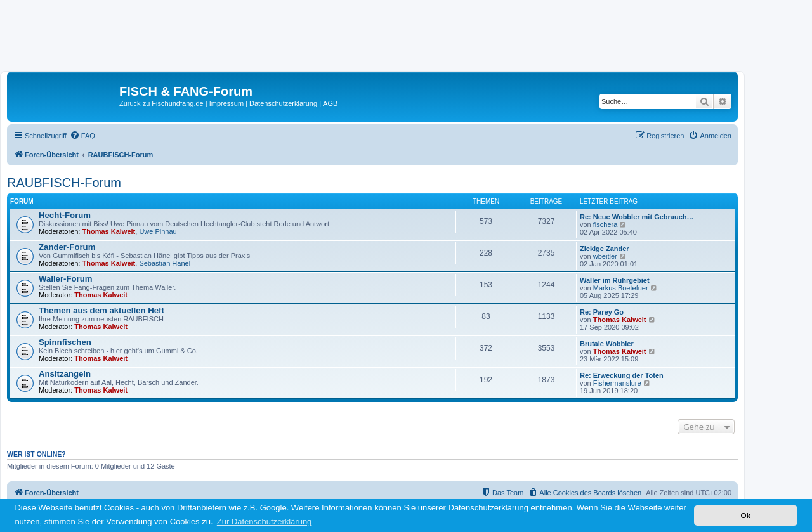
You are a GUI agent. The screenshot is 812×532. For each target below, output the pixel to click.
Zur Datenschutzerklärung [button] (265, 522)
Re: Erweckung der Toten (622, 375)
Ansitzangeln (65, 374)
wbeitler (605, 256)
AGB (330, 103)
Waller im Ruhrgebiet (615, 280)
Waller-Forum (66, 279)
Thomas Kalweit (109, 231)
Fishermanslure (617, 383)
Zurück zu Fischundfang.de (161, 103)
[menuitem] (82, 136)
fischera (606, 224)
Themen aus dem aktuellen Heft (101, 310)
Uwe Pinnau (158, 231)
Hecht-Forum (65, 215)
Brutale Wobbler (607, 344)
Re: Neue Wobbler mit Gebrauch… (637, 217)
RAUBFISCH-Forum (64, 183)
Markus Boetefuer (621, 288)
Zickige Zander (605, 249)
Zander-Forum (67, 247)
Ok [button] (745, 515)
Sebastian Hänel (165, 263)
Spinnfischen (65, 342)
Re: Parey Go (602, 312)
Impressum (226, 103)
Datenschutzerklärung (283, 103)
